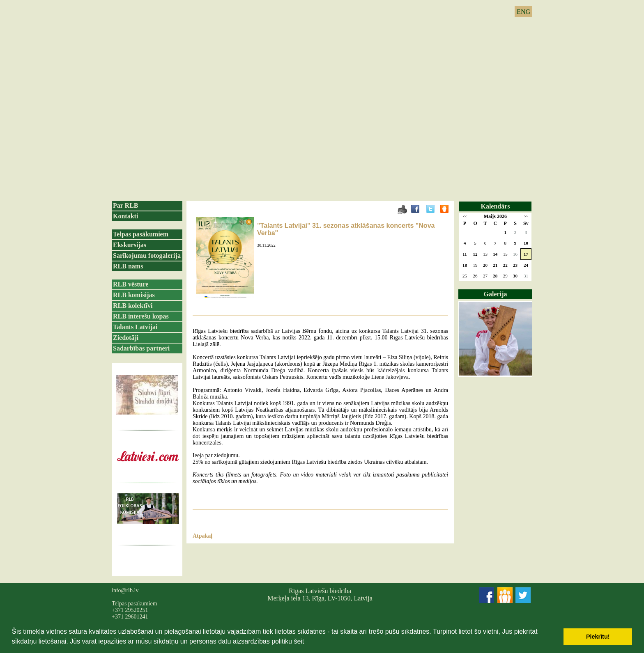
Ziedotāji (126, 338)
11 (465, 254)
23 (515, 265)
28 (495, 276)
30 (515, 276)
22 (505, 265)
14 (495, 254)
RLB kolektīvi (133, 306)
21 (495, 265)
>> (526, 217)
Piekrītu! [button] (598, 637)
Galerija (496, 294)
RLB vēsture (131, 284)
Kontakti (125, 216)
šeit (299, 641)
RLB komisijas (134, 295)
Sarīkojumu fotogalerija (147, 255)
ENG (523, 12)
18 (465, 265)
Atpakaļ (202, 536)
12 (475, 254)
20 (485, 265)
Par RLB (125, 205)
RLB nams (128, 266)
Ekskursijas (130, 245)
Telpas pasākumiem (141, 234)
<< (465, 217)
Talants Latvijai (135, 327)
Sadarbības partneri (141, 348)
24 (526, 265)
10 (526, 243)
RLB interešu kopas (141, 316)
